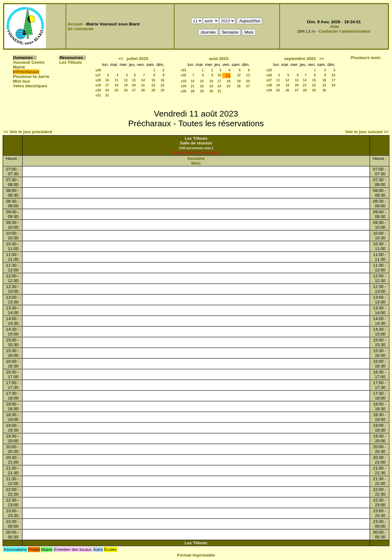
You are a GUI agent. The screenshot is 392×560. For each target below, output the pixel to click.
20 (134, 85)
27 (134, 90)
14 (143, 80)
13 (134, 80)
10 (107, 80)
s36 (269, 75)
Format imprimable (196, 555)
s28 (98, 80)
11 (116, 80)
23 (163, 85)
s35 (184, 91)
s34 (184, 86)
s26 (98, 70)
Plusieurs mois (366, 58)
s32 (184, 75)
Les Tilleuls (71, 62)
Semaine (196, 158)
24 (107, 90)
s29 (98, 85)
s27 (98, 75)
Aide (334, 27)
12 (126, 80)
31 (107, 95)
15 (153, 80)
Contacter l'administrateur (344, 31)
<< (121, 59)
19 (126, 85)
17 (107, 85)
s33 (184, 81)
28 (143, 90)
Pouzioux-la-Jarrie (31, 76)
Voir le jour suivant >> (367, 132)
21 (143, 85)
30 (163, 90)
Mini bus (21, 81)
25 (116, 90)
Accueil (75, 24)
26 (126, 90)
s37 (269, 80)
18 (116, 85)
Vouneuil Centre (29, 62)
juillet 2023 (137, 59)
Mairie (19, 67)
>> (322, 59)
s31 (98, 95)
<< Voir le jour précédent (28, 132)
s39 (269, 90)
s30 (98, 90)
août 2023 (219, 59)
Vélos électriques (30, 86)
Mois (196, 163)
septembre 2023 (300, 59)
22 (153, 85)
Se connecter (81, 29)
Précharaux (28, 72)
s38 (269, 85)
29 (153, 90)
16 (163, 80)
